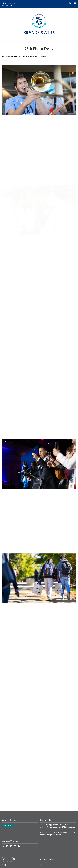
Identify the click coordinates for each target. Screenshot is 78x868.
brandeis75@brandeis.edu (66, 827)
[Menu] (74, 4)
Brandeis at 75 (39, 33)
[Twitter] (3, 846)
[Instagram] (11, 846)
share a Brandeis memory (57, 833)
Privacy (4, 865)
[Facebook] (7, 846)
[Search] (69, 4)
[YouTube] (15, 846)
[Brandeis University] (8, 4)
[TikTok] (19, 846)
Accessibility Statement (48, 859)
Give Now (8, 825)
